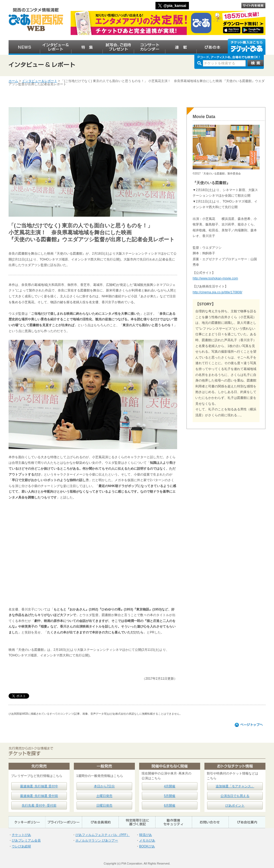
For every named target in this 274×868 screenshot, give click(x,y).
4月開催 (170, 786)
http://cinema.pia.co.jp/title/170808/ (217, 292)
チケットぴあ (21, 835)
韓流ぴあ (146, 835)
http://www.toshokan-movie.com (215, 278)
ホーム (13, 81)
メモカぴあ (147, 840)
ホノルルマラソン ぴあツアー (97, 840)
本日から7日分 (104, 786)
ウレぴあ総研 (21, 846)
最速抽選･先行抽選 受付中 (39, 786)
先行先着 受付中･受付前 (39, 805)
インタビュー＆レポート (40, 81)
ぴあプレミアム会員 (26, 840)
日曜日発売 (104, 805)
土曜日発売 (104, 796)
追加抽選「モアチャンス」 (235, 786)
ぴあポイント (235, 805)
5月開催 (170, 796)
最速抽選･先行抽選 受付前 (39, 796)
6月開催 (170, 805)
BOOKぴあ (147, 846)
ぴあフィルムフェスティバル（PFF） (103, 835)
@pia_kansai (175, 6)
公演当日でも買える (235, 796)
